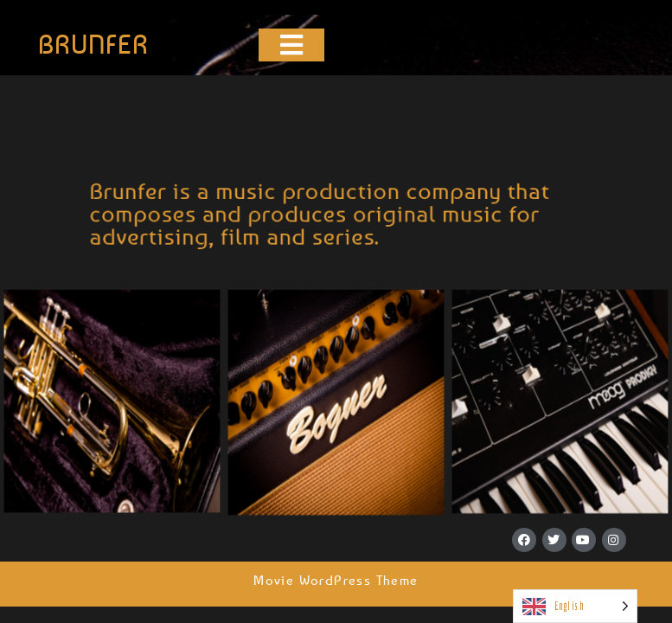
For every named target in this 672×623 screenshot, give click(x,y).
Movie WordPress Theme (336, 580)
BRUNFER (93, 44)
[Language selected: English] (575, 606)
